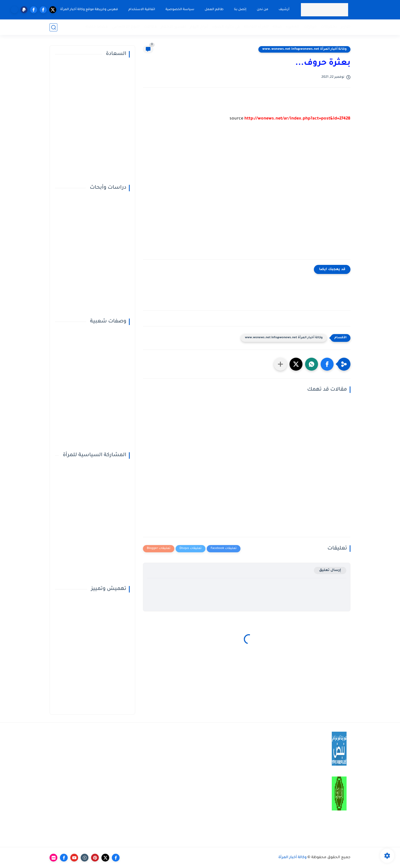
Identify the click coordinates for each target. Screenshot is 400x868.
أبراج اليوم (199, 27)
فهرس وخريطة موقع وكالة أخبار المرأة (89, 10)
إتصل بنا (240, 10)
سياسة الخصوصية (180, 10)
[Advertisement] (247, 195)
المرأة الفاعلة (256, 27)
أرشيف (284, 10)
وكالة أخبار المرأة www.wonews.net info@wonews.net (304, 49)
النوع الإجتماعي (126, 27)
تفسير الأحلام (173, 27)
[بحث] (53, 27)
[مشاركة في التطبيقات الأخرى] (280, 364)
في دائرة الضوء (226, 27)
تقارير (346, 27)
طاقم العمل (214, 10)
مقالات (150, 27)
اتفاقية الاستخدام (142, 10)
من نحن (263, 10)
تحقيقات (329, 27)
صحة (277, 27)
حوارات (310, 27)
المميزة (293, 27)
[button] (327, 364)
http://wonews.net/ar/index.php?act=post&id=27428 (297, 119)
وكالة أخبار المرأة (292, 858)
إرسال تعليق (330, 570)
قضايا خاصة (97, 27)
